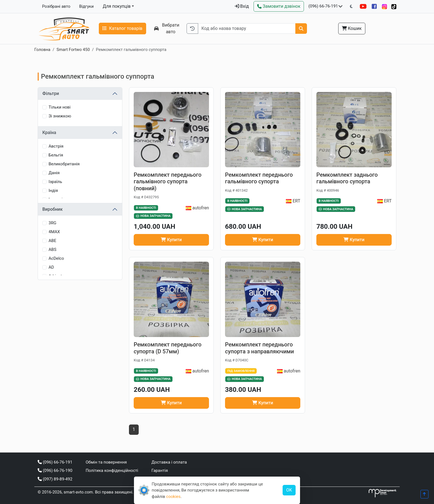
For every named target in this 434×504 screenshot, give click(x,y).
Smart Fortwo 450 (73, 50)
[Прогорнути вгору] (424, 494)
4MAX (54, 232)
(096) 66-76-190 (55, 470)
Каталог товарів (122, 28)
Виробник (52, 209)
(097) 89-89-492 (55, 479)
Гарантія (160, 470)
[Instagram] (384, 7)
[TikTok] (394, 7)
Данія (54, 173)
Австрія (56, 146)
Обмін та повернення (106, 462)
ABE (53, 241)
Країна (49, 133)
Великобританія (64, 164)
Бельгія (56, 155)
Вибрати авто (167, 28)
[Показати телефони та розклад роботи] (340, 6)
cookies (173, 497)
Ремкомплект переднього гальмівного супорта (259, 178)
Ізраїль (55, 182)
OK (289, 490)
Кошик (352, 28)
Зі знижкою (60, 116)
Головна (42, 50)
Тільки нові (60, 107)
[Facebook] (374, 6)
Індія (53, 191)
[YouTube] (363, 6)
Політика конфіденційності (112, 470)
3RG (53, 223)
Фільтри (51, 93)
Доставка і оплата (169, 462)
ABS (53, 250)
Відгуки (86, 6)
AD (51, 267)
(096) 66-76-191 (323, 6)
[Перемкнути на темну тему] (351, 7)
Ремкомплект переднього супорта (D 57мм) (168, 348)
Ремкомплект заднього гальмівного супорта (347, 178)
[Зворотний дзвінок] (279, 6)
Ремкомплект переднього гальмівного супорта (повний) (168, 182)
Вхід (242, 6)
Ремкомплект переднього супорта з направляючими (259, 348)
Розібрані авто (56, 6)
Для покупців (117, 6)
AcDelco (56, 258)
